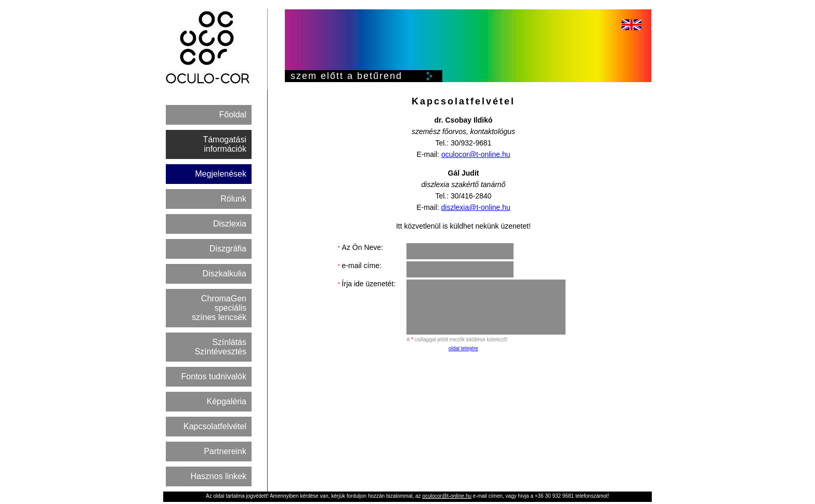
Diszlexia (230, 224)
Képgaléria (227, 401)
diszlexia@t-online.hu (476, 207)
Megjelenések (221, 174)
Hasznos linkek (218, 476)
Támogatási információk (225, 144)
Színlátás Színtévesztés (220, 347)
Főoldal (233, 115)
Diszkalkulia (225, 274)
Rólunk (233, 199)
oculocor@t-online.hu (476, 154)
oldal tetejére (463, 348)
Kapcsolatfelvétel (215, 426)
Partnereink (225, 451)
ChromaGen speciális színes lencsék (219, 308)
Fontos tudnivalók (214, 376)
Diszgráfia (228, 249)
